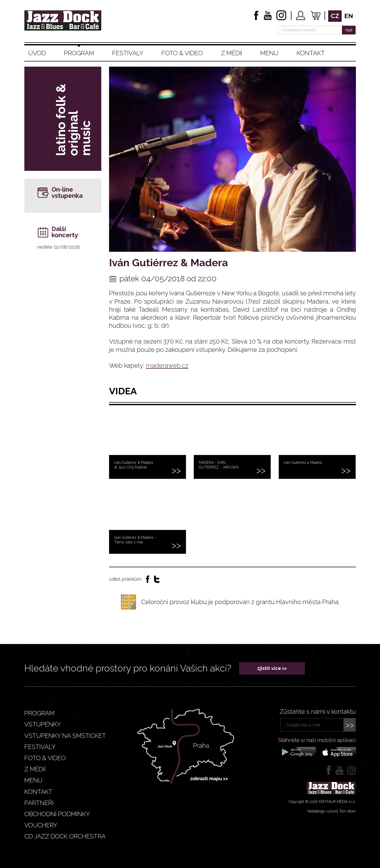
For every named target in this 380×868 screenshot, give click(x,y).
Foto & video (182, 53)
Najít (349, 30)
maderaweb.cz (167, 365)
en (349, 16)
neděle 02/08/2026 (59, 247)
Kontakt (311, 53)
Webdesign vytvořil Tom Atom (331, 811)
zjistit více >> (272, 668)
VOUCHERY (41, 825)
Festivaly (128, 53)
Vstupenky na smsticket (65, 736)
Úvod (37, 53)
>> (350, 725)
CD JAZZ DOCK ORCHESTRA (65, 836)
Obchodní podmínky (57, 814)
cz (335, 16)
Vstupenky (43, 724)
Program (79, 53)
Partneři (39, 803)
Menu (269, 53)
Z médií (232, 53)
